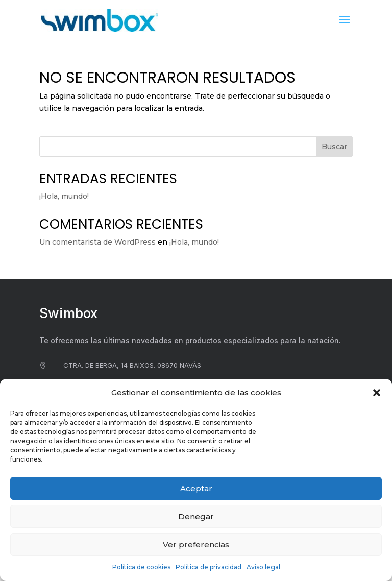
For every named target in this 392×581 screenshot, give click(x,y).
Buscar (334, 147)
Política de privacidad (209, 567)
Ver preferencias (196, 544)
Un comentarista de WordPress (97, 242)
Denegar (196, 516)
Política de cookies (141, 567)
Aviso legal (263, 567)
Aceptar (196, 488)
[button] (377, 393)
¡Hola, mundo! (64, 196)
